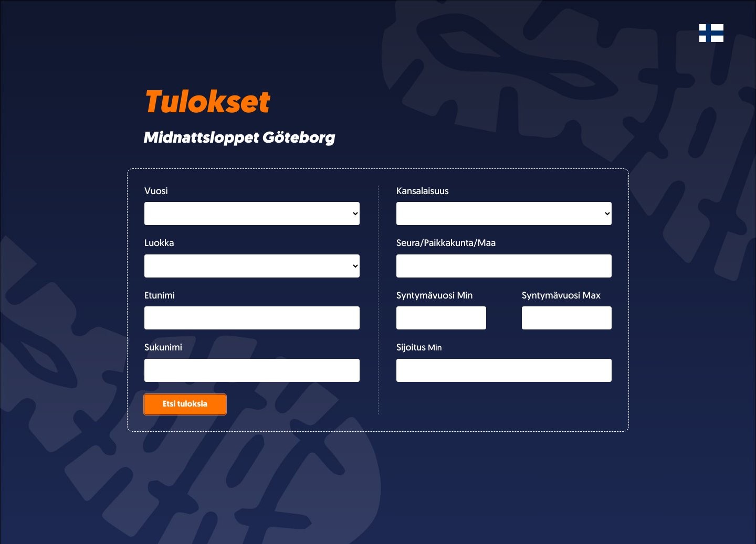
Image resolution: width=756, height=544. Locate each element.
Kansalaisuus (423, 192)
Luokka (159, 244)
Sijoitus (411, 348)
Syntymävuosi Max (561, 296)
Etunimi (160, 296)
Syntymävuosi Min (435, 296)
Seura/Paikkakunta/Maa (446, 244)
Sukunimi (163, 348)
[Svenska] (711, 33)
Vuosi (156, 192)
